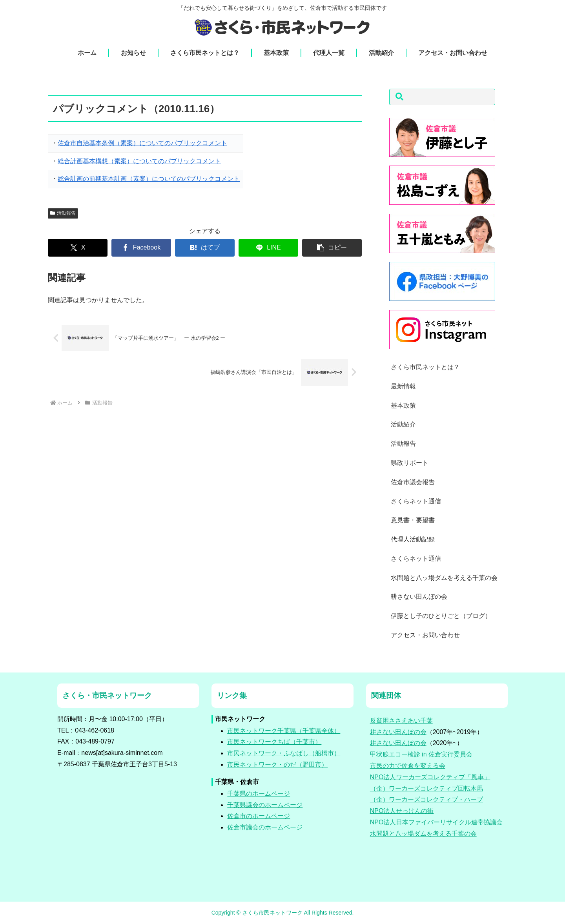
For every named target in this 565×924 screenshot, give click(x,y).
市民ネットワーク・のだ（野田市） (277, 765)
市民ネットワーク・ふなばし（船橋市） (284, 753)
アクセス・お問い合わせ (425, 635)
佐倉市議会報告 (413, 482)
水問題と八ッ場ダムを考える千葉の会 (444, 578)
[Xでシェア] (78, 248)
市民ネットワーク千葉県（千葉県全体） (284, 731)
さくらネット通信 (416, 501)
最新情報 (403, 386)
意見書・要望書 (413, 520)
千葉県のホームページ (259, 794)
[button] (332, 248)
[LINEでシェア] (268, 248)
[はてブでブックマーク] (205, 248)
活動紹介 (403, 424)
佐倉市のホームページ (259, 816)
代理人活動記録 (413, 539)
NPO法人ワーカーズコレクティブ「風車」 (430, 777)
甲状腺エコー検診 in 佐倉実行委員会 (421, 754)
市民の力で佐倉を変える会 (408, 766)
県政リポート (410, 463)
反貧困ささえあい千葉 (401, 721)
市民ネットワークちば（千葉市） (274, 742)
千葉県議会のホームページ (265, 805)
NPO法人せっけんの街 (402, 811)
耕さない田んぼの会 (419, 597)
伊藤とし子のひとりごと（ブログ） (441, 616)
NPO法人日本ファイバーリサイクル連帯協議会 (437, 822)
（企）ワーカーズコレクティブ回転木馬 (426, 788)
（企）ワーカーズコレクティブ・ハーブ (426, 799)
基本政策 (403, 406)
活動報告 (63, 213)
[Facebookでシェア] (141, 248)
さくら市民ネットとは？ (425, 367)
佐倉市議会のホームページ (265, 827)
